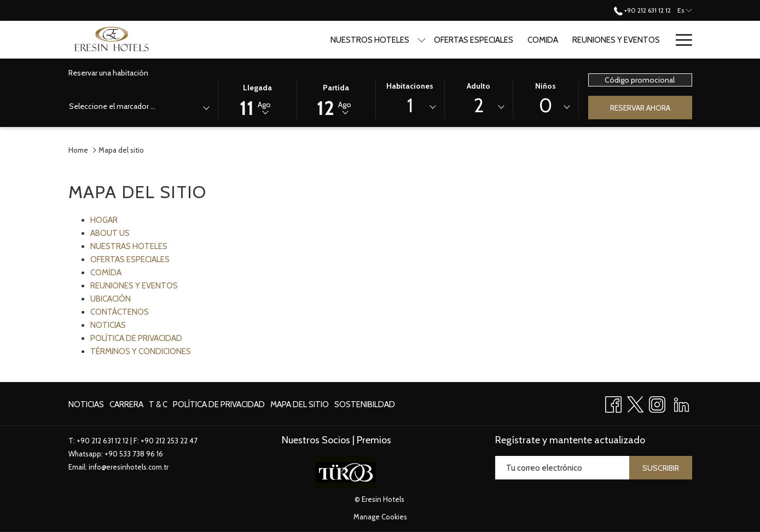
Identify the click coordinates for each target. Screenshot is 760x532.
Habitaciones (410, 86)
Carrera (126, 404)
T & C (158, 404)
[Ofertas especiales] (463, 40)
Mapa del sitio (300, 404)
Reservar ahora (640, 108)
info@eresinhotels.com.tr (129, 467)
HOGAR (104, 220)
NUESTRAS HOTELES (129, 246)
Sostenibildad (365, 404)
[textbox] (113, 106)
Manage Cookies (380, 517)
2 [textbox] (479, 105)
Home (78, 150)
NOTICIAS (108, 325)
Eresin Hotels (383, 499)
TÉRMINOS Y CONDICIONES (141, 351)
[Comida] (532, 40)
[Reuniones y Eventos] (606, 40)
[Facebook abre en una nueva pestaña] (613, 403)
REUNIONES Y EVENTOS (134, 286)
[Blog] (674, 40)
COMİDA (106, 273)
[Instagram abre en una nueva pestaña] (657, 403)
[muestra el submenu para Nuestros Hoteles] (411, 40)
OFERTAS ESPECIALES (130, 259)
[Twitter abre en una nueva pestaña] (635, 403)
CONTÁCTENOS (120, 312)
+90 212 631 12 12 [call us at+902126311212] (642, 10)
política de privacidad (219, 404)
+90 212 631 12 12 (103, 441)
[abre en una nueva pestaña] (346, 472)
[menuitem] (88, 404)
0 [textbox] (546, 105)
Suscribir (661, 468)
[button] (257, 99)
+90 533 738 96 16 (134, 454)
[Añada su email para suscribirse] (562, 468)
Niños (546, 86)
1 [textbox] (410, 105)
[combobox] (139, 108)
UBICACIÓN (111, 299)
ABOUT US (110, 233)
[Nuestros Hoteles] (359, 40)
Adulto (478, 86)
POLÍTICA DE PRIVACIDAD (136, 338)
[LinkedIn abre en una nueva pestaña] (681, 403)
